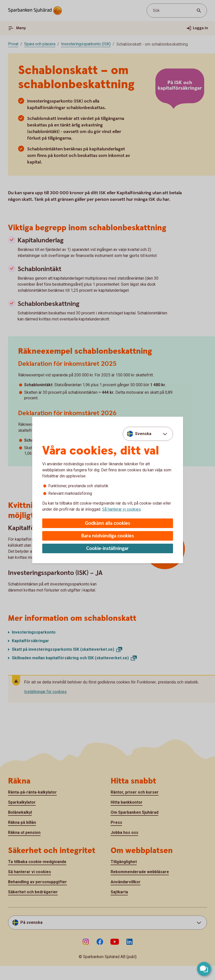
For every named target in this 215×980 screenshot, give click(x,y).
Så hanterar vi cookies (121, 509)
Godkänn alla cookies (108, 523)
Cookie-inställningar (107, 549)
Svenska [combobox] (143, 434)
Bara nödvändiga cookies (108, 536)
